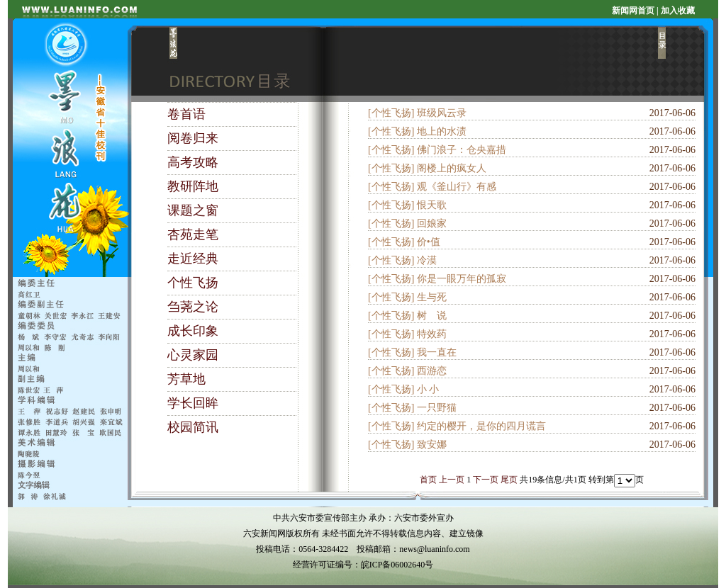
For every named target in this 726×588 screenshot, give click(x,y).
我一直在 (437, 352)
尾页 (509, 480)
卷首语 (186, 114)
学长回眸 (193, 403)
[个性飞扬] (391, 113)
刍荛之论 (193, 307)
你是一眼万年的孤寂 (462, 279)
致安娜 (432, 445)
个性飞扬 (193, 283)
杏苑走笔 (193, 234)
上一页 (452, 480)
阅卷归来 (193, 138)
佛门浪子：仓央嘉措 (462, 150)
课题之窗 (193, 210)
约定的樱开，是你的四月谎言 (481, 426)
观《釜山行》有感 (457, 187)
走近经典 (193, 259)
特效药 (432, 334)
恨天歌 (432, 205)
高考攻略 (193, 162)
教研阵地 (193, 186)
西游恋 (432, 371)
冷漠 (427, 260)
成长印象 (193, 331)
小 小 (428, 389)
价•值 (429, 242)
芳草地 (186, 379)
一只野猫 (437, 408)
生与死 (432, 297)
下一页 (486, 480)
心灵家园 (193, 355)
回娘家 (432, 224)
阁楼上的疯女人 (452, 168)
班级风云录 (442, 113)
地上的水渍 (442, 131)
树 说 (432, 316)
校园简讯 (193, 427)
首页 (428, 480)
